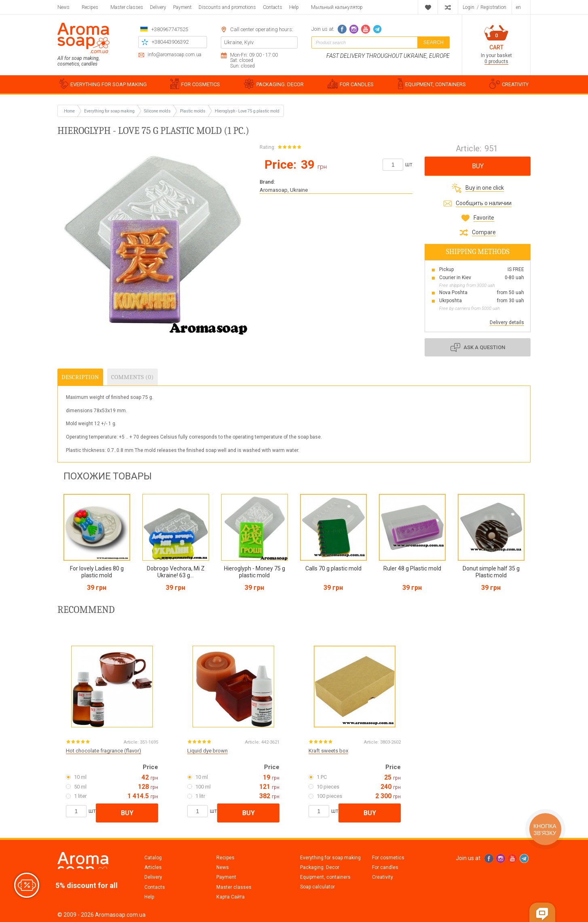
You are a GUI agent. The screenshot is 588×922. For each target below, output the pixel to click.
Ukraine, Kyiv (239, 42)
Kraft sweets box (328, 751)
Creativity (383, 877)
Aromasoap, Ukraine (284, 190)
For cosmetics (388, 858)
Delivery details (507, 322)
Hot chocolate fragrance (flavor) (104, 751)
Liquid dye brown (207, 751)
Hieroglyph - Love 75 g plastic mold (247, 111)
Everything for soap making (330, 858)
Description (80, 377)
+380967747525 (170, 29)
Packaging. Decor (320, 867)
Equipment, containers (325, 877)
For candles (385, 867)
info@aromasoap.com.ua (174, 55)
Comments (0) (132, 377)
